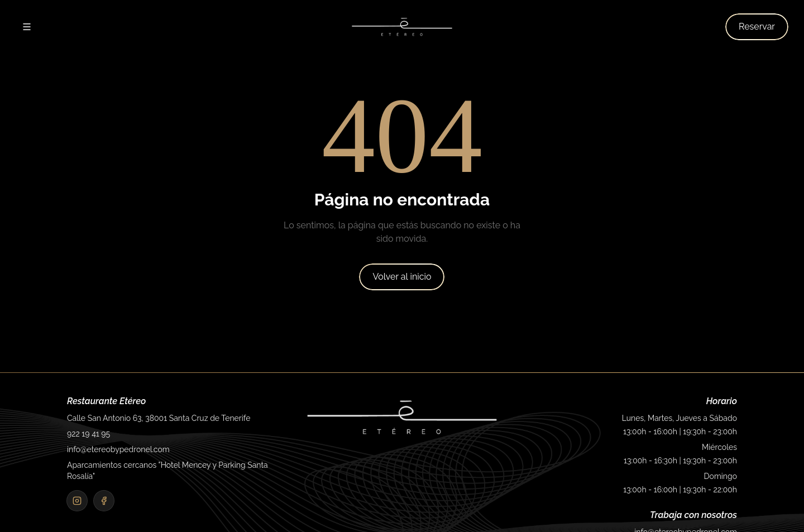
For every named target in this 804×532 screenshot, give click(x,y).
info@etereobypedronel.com (118, 449)
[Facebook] (104, 501)
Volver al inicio (402, 277)
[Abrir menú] (27, 27)
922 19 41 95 (88, 434)
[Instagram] (77, 501)
